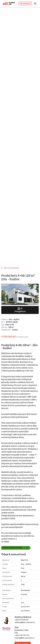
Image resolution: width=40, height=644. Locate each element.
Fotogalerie (20, 310)
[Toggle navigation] (36, 3)
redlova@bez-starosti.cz (25, 622)
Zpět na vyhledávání (12, 268)
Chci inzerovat (25, 3)
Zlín (17, 627)
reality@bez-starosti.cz (24, 638)
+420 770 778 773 (22, 635)
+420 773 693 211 (21, 620)
